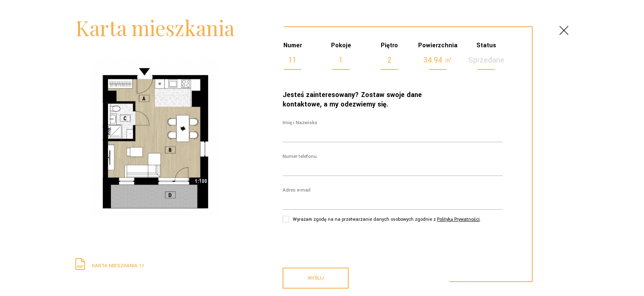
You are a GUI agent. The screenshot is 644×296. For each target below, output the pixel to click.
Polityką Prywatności (458, 219)
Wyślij (316, 278)
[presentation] (345, 243)
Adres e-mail (297, 190)
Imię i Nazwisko (300, 123)
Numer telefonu (300, 156)
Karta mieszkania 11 (109, 266)
